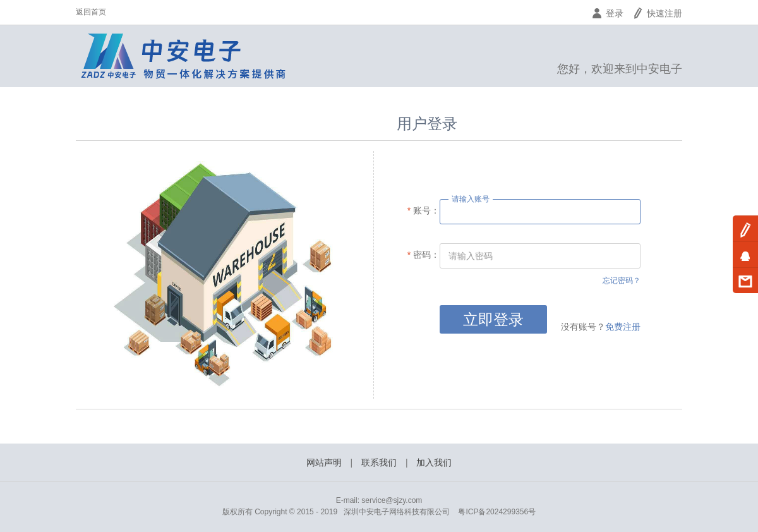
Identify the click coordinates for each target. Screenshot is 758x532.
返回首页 (91, 12)
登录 (607, 13)
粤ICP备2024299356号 (497, 512)
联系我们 (379, 462)
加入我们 (434, 462)
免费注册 (623, 327)
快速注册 (657, 13)
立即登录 (493, 319)
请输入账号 (471, 199)
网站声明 (324, 462)
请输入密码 (471, 256)
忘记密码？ (622, 281)
